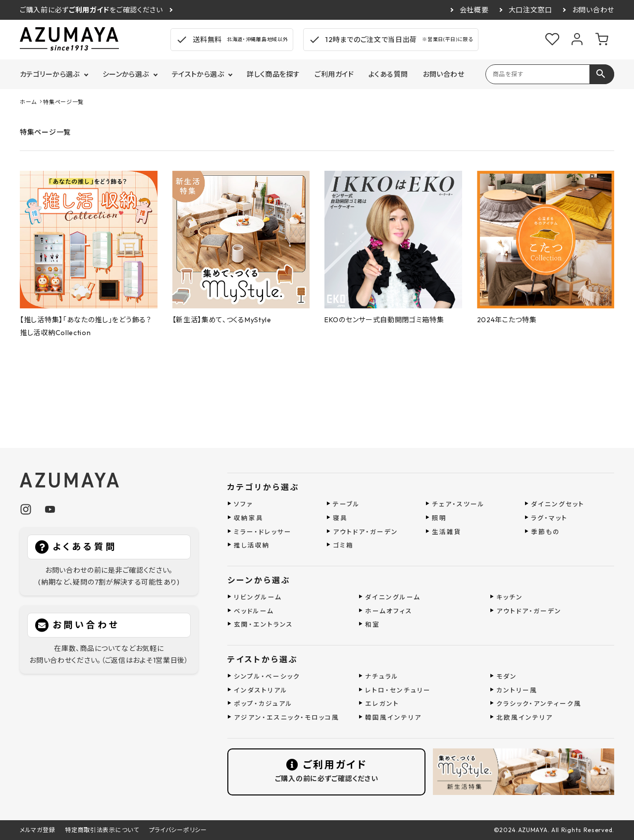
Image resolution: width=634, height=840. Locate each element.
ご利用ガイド (334, 74)
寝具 (340, 518)
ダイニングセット (558, 504)
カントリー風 (517, 690)
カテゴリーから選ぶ (50, 74)
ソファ (243, 504)
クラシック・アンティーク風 (539, 703)
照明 (439, 518)
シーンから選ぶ (126, 74)
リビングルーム (258, 597)
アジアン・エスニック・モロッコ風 (287, 717)
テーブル (346, 504)
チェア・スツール (458, 504)
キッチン (510, 597)
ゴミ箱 (343, 545)
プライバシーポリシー (178, 830)
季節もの (546, 532)
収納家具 (249, 518)
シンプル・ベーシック (267, 676)
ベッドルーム (254, 611)
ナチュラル (382, 676)
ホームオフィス (389, 611)
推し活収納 (252, 545)
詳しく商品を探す (273, 74)
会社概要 (474, 10)
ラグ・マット (549, 518)
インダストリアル (261, 690)
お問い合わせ (593, 10)
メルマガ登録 (37, 830)
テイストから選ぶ (198, 74)
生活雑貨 (447, 532)
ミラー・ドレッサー (263, 532)
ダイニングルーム (393, 597)
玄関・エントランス (264, 624)
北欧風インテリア (525, 717)
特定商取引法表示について (102, 830)
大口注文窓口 (530, 10)
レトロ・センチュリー (398, 690)
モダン (507, 676)
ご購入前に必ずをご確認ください (91, 10)
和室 (372, 624)
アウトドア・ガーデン (366, 532)
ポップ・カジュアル (263, 703)
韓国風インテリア (393, 717)
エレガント (382, 703)
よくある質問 (388, 74)
